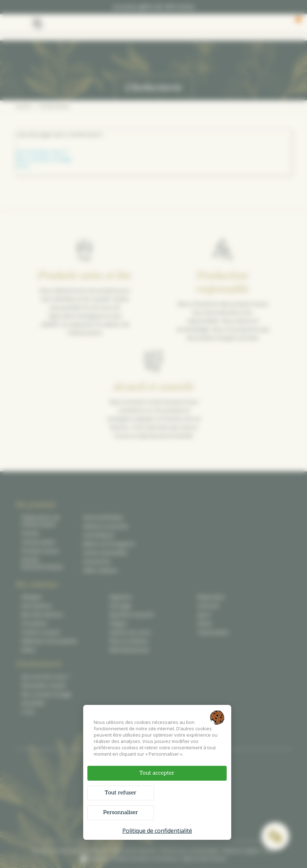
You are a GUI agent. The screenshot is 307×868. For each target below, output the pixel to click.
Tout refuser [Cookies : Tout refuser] (120, 793)
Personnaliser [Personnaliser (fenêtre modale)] (121, 813)
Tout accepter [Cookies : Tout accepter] (157, 773)
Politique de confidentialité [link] (157, 831)
